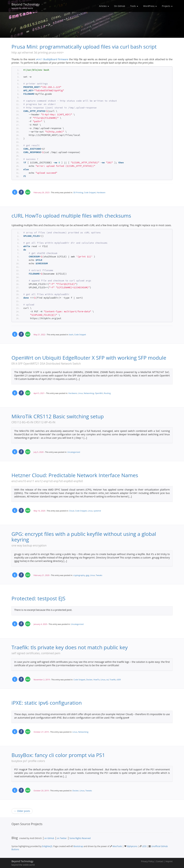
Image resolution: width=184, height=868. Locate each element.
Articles (104, 6)
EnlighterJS (47, 846)
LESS (144, 846)
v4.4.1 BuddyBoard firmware (52, 59)
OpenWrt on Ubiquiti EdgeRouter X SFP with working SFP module (89, 357)
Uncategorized (74, 452)
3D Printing (78, 192)
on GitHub (49, 838)
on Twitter (62, 838)
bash (71, 334)
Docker (89, 679)
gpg (87, 575)
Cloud (72, 511)
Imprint (169, 861)
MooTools (117, 846)
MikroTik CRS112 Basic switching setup (58, 416)
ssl (107, 679)
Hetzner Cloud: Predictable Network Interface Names (75, 475)
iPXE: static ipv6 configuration (47, 703)
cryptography (79, 575)
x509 (119, 679)
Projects (167, 6)
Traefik (112, 679)
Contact (160, 861)
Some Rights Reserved (80, 838)
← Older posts (22, 811)
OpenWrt (99, 393)
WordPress (150, 6)
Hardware (101, 192)
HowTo (96, 679)
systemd (97, 511)
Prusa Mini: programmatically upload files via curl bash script (84, 47)
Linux (80, 393)
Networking (89, 393)
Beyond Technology (26, 5)
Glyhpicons (132, 846)
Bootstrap (78, 846)
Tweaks (99, 575)
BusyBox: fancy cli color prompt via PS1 (58, 755)
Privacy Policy (148, 861)
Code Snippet (90, 192)
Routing (107, 393)
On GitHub (120, 6)
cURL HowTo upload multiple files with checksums (71, 216)
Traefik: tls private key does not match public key (70, 647)
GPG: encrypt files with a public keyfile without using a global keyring (84, 537)
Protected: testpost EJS (38, 598)
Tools (134, 6)
